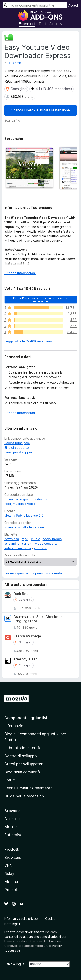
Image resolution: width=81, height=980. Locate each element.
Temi (42, 24)
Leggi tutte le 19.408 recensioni (28, 341)
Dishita (15, 63)
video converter (47, 544)
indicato (51, 932)
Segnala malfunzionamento (29, 788)
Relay (9, 874)
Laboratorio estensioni (24, 748)
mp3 (25, 539)
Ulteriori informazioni (20, 413)
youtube (40, 548)
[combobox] (35, 5)
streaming (12, 544)
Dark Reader (24, 594)
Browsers (13, 857)
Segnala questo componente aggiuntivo (34, 573)
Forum (10, 780)
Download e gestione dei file (26, 499)
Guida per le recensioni (25, 796)
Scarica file (12, 120)
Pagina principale (17, 443)
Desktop (12, 819)
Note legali (12, 924)
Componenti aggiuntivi (26, 718)
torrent (27, 544)
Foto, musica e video (20, 504)
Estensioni (27, 24)
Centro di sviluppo (21, 756)
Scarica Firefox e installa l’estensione (41, 110)
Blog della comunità (22, 772)
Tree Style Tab (25, 659)
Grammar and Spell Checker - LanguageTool (38, 619)
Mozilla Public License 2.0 (24, 515)
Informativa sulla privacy (21, 919)
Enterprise (13, 835)
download (12, 539)
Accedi (73, 5)
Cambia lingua (14, 964)
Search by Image (27, 636)
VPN (8, 865)
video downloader (18, 548)
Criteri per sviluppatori (24, 764)
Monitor (11, 882)
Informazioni (15, 726)
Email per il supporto (20, 452)
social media (52, 539)
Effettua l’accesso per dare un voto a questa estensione (40, 299)
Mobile (10, 827)
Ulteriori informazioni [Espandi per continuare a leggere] (20, 273)
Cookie (50, 919)
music (35, 539)
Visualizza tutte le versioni (25, 527)
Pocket (11, 890)
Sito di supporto (17, 448)
